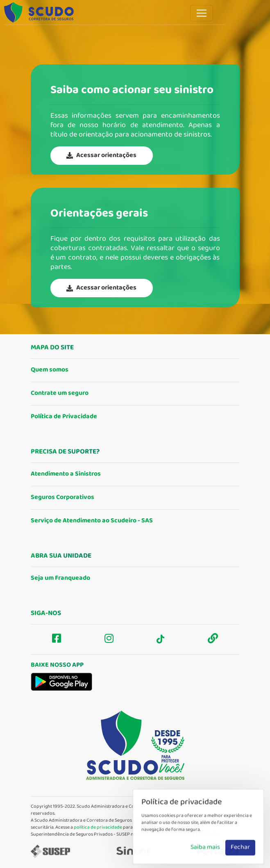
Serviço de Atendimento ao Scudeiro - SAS (92, 521)
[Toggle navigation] (202, 13)
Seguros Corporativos (62, 498)
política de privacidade (98, 828)
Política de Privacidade (64, 417)
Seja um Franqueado (60, 578)
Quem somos (50, 370)
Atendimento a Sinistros (66, 474)
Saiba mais (205, 855)
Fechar (240, 855)
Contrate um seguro (60, 393)
